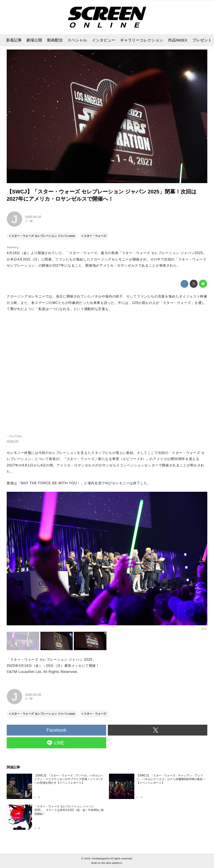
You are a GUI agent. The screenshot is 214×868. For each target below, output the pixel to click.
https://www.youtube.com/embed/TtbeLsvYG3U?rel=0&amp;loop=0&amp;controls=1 (107, 375)
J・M (29, 221)
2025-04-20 (33, 217)
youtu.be (13, 441)
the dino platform (112, 863)
